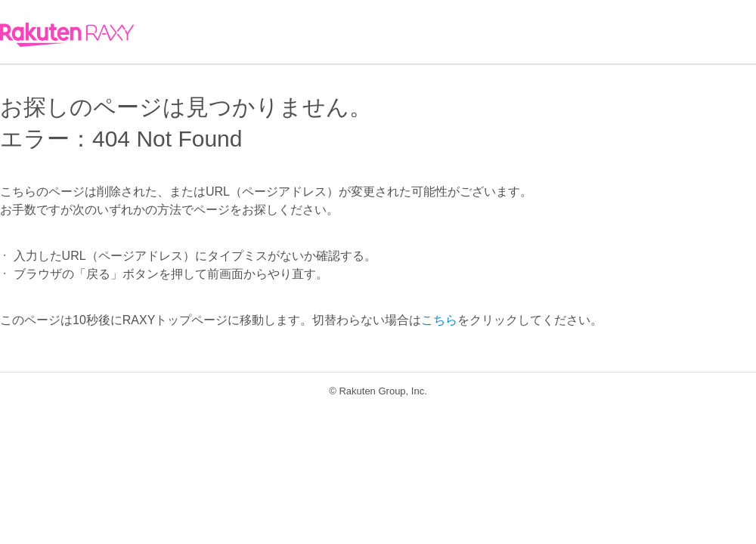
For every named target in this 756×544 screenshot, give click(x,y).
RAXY (67, 35)
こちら (439, 320)
